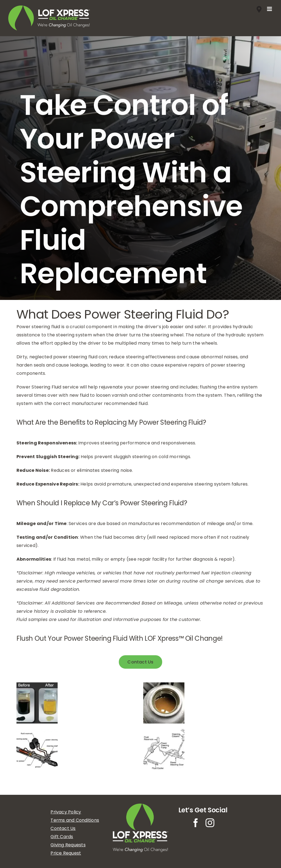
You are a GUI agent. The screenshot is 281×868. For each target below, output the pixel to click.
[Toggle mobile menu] (270, 9)
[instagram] (210, 823)
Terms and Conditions (75, 820)
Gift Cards (62, 837)
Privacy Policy (66, 812)
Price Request (66, 853)
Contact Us (63, 828)
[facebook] (196, 823)
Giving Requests (68, 845)
